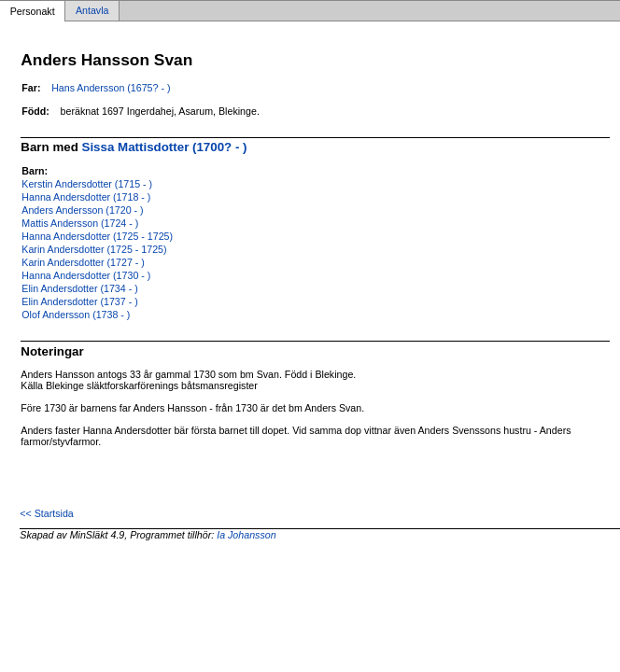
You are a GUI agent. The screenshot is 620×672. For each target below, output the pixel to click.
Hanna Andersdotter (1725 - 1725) (97, 236)
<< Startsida (46, 513)
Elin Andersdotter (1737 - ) (79, 301)
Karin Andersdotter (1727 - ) (83, 262)
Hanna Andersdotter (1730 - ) (86, 275)
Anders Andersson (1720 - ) (82, 210)
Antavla (92, 11)
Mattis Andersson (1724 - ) (80, 223)
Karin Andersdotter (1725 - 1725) (94, 249)
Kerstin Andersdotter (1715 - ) (87, 184)
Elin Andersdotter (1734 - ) (79, 288)
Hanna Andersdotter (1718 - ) (86, 197)
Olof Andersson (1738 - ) (76, 315)
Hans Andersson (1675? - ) (111, 88)
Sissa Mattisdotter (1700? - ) (165, 147)
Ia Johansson (246, 535)
